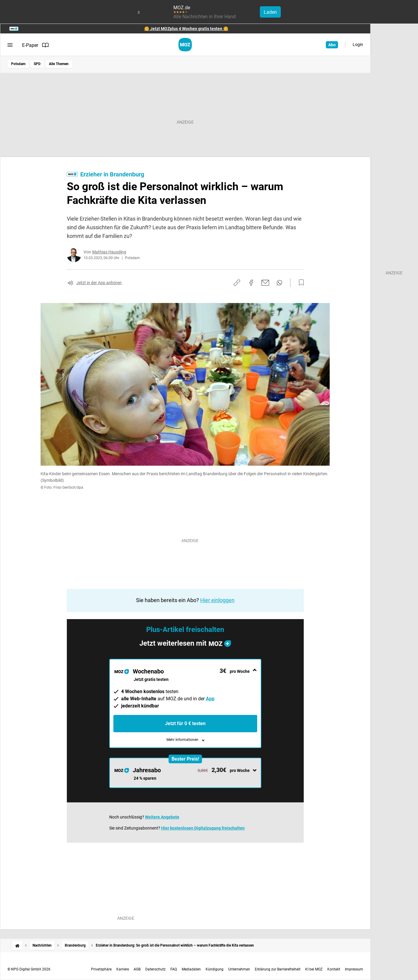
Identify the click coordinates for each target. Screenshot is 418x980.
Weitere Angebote (162, 817)
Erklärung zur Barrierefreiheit (278, 969)
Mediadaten (191, 969)
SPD (37, 64)
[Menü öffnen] (10, 45)
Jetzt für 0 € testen (185, 723)
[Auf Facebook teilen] (251, 283)
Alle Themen (59, 64)
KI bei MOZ (314, 969)
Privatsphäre (101, 969)
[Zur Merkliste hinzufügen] (300, 283)
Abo (332, 45)
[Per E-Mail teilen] (265, 283)
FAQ (174, 969)
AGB (137, 969)
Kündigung (215, 969)
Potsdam (18, 64)
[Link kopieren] (237, 283)
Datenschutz (155, 969)
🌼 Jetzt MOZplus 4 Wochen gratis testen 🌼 (186, 29)
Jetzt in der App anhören (99, 283)
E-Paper (36, 45)
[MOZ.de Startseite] (185, 45)
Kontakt (334, 969)
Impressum (354, 969)
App (210, 699)
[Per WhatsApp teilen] (279, 283)
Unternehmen (239, 969)
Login (358, 44)
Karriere (123, 969)
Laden (270, 12)
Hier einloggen (217, 600)
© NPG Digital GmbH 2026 (29, 969)
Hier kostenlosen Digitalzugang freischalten (203, 828)
